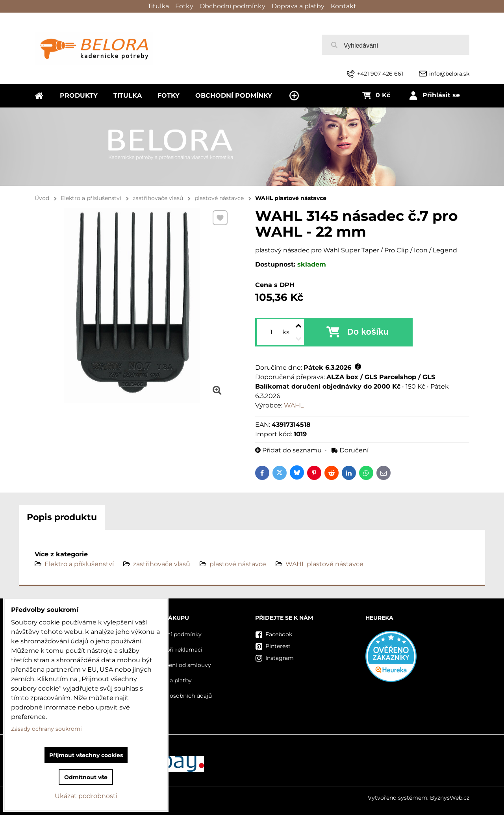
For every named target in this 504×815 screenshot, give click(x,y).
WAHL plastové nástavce (324, 564)
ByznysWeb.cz (450, 798)
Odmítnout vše (86, 777)
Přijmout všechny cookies (86, 755)
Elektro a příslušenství (79, 564)
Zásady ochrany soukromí (46, 729)
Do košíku (368, 332)
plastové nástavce (238, 564)
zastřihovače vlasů (162, 564)
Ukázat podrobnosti (86, 796)
